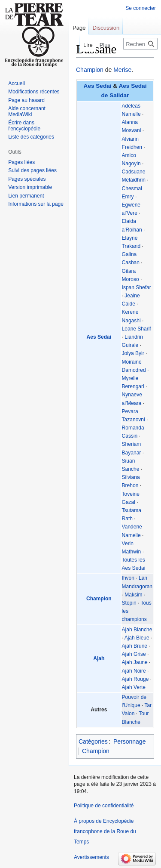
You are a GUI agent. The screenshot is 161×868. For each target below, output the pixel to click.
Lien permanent (26, 196)
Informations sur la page (36, 204)
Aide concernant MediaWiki (27, 111)
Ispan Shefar (137, 287)
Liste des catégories (31, 137)
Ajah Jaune (135, 662)
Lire (81, 45)
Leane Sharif (137, 329)
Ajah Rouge (135, 679)
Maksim (133, 595)
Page (79, 28)
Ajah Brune (135, 646)
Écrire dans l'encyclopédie (24, 126)
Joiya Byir (133, 353)
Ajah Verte (134, 687)
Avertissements (91, 857)
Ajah (99, 658)
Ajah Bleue (137, 638)
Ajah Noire (134, 671)
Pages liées (21, 162)
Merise (122, 70)
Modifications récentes (34, 92)
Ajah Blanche (137, 630)
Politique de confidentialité (104, 806)
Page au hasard (26, 100)
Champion (90, 70)
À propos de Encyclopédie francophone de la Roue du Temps (105, 831)
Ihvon (128, 578)
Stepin (129, 603)
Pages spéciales (27, 179)
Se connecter (141, 8)
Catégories (93, 741)
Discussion (106, 28)
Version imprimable (30, 187)
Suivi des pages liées (32, 170)
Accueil (17, 83)
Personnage (130, 741)
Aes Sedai (98, 86)
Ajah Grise (134, 654)
